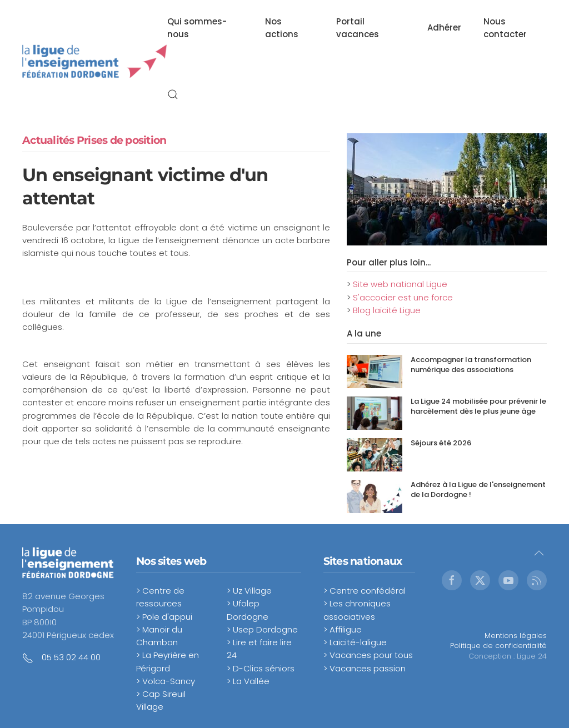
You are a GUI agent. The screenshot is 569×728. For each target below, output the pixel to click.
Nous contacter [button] (505, 28)
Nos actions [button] (282, 28)
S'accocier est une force (403, 297)
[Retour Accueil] (95, 61)
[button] (173, 94)
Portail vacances (358, 28)
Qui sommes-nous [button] (197, 28)
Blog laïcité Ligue (387, 310)
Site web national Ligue (400, 284)
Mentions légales (516, 636)
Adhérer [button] (444, 27)
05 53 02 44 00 (71, 657)
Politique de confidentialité (498, 646)
